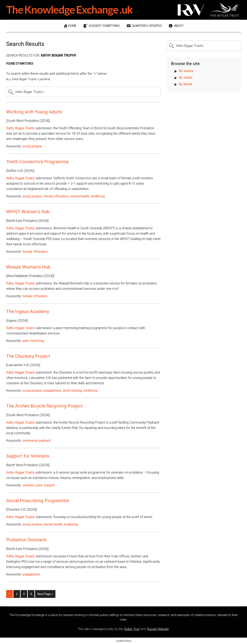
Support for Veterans (28, 456)
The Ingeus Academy (28, 312)
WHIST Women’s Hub (28, 212)
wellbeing (98, 196)
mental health (80, 196)
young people (32, 146)
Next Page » (45, 595)
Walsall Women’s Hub (28, 267)
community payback (36, 441)
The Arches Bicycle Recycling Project (44, 406)
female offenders (56, 196)
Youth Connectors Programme (37, 162)
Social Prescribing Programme (38, 501)
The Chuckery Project (28, 356)
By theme (186, 84)
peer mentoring (33, 341)
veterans (29, 485)
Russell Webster (158, 629)
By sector (186, 77)
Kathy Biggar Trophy (20, 128)
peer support (46, 485)
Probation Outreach (26, 540)
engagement (52, 391)
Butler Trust (132, 629)
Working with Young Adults (34, 112)
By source (186, 71)
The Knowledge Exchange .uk (70, 9)
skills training (72, 391)
